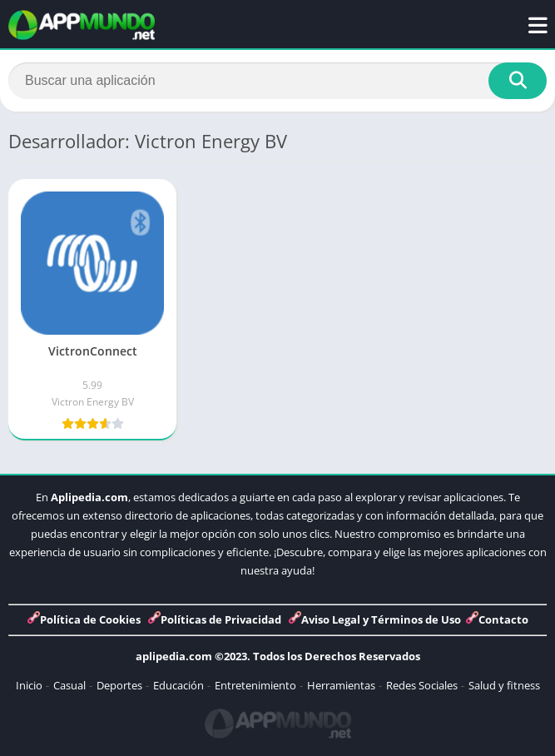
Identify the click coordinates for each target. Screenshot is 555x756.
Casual (69, 685)
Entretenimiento (255, 685)
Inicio (29, 685)
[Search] (277, 81)
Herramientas (341, 685)
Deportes (119, 685)
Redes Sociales (422, 685)
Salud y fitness (504, 685)
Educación (178, 685)
